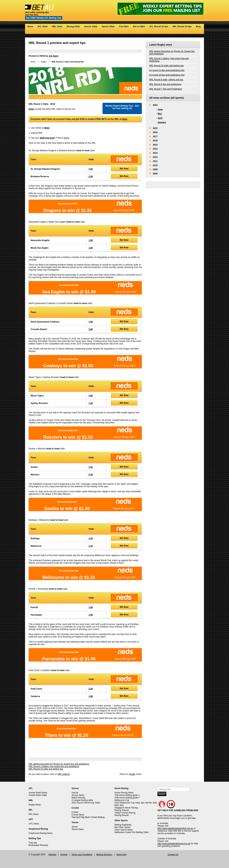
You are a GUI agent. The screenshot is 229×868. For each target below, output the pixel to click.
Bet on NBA (139, 27)
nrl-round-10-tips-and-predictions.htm (167, 75)
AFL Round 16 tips (159, 27)
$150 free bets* (47, 138)
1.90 (91, 240)
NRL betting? (64, 774)
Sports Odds (108, 27)
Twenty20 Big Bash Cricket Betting (88, 817)
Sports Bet (121, 855)
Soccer (75, 793)
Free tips (33, 843)
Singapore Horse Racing (126, 808)
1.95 (91, 615)
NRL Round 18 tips (182, 27)
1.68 (91, 696)
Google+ (195, 32)
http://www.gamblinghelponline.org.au (175, 828)
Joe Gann (54, 56)
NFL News (34, 814)
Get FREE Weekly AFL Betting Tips (44, 18)
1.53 (91, 467)
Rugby (44, 62)
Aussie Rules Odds (38, 795)
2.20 (91, 689)
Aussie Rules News (38, 793)
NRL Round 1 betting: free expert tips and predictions (54, 766)
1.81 (91, 169)
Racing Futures (122, 810)
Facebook (191, 32)
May (160, 114)
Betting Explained (123, 825)
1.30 (91, 403)
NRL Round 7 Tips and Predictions (166, 89)
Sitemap (52, 855)
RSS (198, 32)
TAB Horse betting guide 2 (127, 798)
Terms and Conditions (82, 855)
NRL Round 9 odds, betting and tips (166, 80)
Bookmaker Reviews (38, 845)
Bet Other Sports (122, 827)
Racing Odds (73, 27)
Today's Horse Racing (125, 813)
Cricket (75, 812)
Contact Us (173, 855)
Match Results (78, 798)
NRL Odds (57, 27)
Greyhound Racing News (41, 833)
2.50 (91, 475)
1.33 (91, 546)
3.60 (91, 396)
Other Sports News (124, 830)
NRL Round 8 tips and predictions (165, 84)
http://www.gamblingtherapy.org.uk (174, 844)
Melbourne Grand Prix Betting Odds (131, 832)
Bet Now (124, 169)
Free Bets (124, 27)
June (160, 109)
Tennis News (78, 829)
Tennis (75, 827)
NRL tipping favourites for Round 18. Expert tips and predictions (59, 764)
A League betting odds (82, 800)
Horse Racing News (124, 793)
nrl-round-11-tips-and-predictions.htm (167, 70)
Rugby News (35, 805)
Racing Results (122, 815)
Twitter (188, 32)
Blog (198, 27)
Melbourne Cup (122, 800)
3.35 (91, 538)
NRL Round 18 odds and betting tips (46, 769)
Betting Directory (104, 855)
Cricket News (78, 815)
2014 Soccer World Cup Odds (86, 803)
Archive (64, 855)
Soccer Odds (91, 27)
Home (30, 27)
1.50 (91, 322)
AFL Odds (42, 27)
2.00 (91, 177)
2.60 (91, 329)
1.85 (91, 607)
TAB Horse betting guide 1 (127, 795)
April (160, 118)
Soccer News (78, 795)
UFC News (34, 824)
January (162, 122)
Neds (31, 109)
